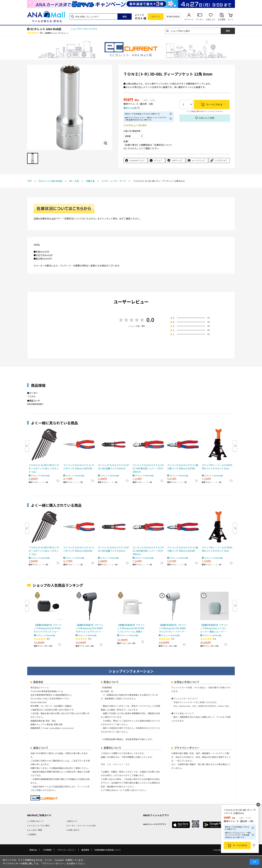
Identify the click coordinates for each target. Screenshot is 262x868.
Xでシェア (158, 160)
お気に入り (211, 19)
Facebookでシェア (137, 160)
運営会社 (33, 850)
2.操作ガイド (72, 821)
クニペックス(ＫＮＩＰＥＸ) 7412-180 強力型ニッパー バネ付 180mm (148, 468)
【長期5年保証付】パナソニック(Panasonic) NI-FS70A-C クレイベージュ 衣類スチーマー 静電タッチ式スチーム (131, 628)
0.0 (150, 320)
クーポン (200, 19)
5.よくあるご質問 (34, 830)
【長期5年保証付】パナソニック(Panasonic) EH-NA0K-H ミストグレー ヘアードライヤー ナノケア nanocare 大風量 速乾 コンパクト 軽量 (173, 628)
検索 (125, 17)
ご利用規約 (47, 850)
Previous (27, 446)
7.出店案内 (32, 834)
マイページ (189, 19)
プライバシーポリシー (67, 850)
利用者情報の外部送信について (108, 850)
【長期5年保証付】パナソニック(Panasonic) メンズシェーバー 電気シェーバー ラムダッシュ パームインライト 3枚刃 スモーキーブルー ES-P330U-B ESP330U (214, 628)
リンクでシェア (221, 160)
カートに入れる (240, 845)
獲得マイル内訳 (130, 108)
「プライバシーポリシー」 (53, 863)
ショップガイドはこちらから (84, 29)
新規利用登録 (173, 16)
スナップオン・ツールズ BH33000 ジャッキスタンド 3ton (217, 467)
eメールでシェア (199, 160)
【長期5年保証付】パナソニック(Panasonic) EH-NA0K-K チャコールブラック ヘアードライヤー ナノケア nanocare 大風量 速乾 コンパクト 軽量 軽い (89, 628)
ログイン (156, 16)
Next (235, 446)
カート (231, 19)
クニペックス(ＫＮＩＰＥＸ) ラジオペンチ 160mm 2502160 (79, 467)
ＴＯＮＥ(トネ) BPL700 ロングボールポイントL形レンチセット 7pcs (44, 468)
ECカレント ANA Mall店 (46, 29)
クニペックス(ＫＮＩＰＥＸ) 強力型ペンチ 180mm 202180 (183, 467)
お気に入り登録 (207, 118)
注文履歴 (222, 19)
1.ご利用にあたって (35, 821)
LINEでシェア (177, 160)
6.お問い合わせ (73, 830)
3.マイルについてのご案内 (38, 825)
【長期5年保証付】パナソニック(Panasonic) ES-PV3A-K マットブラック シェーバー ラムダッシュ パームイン (48, 628)
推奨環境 (85, 850)
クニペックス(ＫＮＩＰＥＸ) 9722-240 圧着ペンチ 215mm (113, 467)
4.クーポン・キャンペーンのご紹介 (81, 825)
